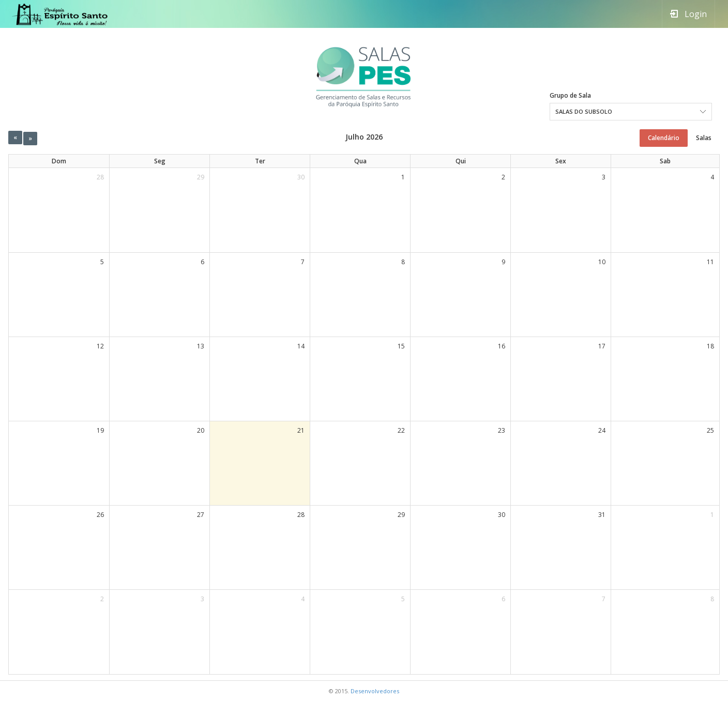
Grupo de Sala (568, 95)
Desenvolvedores (375, 691)
